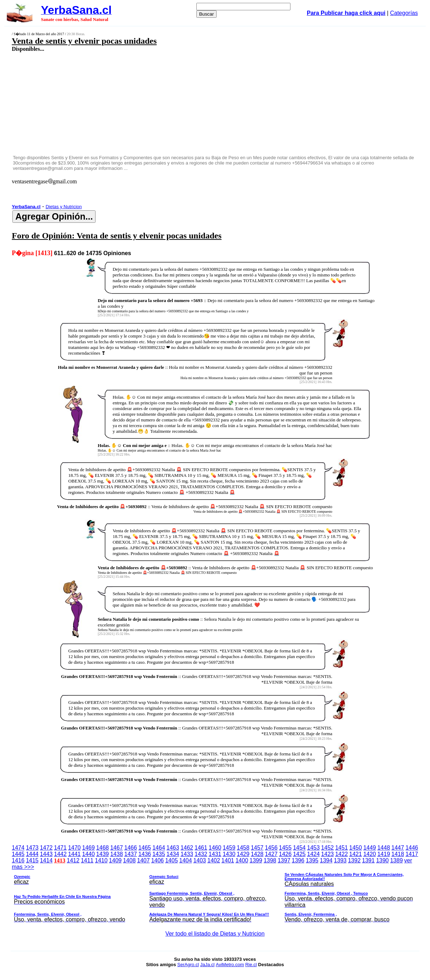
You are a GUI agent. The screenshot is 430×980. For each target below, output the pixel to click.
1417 (412, 854)
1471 (60, 848)
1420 (370, 854)
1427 (271, 854)
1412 (73, 860)
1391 (369, 860)
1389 (397, 860)
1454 (299, 848)
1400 (242, 860)
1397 (284, 860)
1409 (115, 860)
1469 (88, 848)
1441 (75, 854)
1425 (299, 854)
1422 (342, 854)
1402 (214, 860)
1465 (145, 848)
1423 (327, 854)
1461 (201, 848)
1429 (243, 854)
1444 (32, 854)
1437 (131, 854)
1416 (18, 860)
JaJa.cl (207, 965)
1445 (18, 854)
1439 (103, 854)
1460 (215, 848)
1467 (116, 848)
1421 (356, 854)
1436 (145, 854)
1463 (173, 848)
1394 (326, 860)
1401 (228, 860)
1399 (256, 860)
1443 (46, 854)
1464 (159, 848)
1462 (187, 848)
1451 (342, 848)
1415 (32, 860)
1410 (101, 860)
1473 (32, 848)
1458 (243, 848)
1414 (46, 860)
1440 (88, 854)
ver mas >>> (215, 891)
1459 (229, 848)
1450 (356, 848)
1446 (412, 848)
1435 (159, 854)
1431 (215, 854)
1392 (354, 860)
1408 (129, 860)
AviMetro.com (230, 965)
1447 (398, 848)
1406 (158, 860)
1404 (186, 860)
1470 (75, 848)
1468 (103, 848)
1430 (229, 854)
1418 (398, 854)
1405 (172, 860)
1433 (187, 854)
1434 (173, 854)
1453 (314, 848)
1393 (340, 860)
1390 (382, 860)
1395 (312, 860)
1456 (271, 848)
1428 (257, 854)
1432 (201, 854)
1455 (285, 848)
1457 (257, 848)
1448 (384, 848)
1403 (200, 860)
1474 (18, 848)
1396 (298, 860)
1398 (270, 860)
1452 (327, 848)
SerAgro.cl (188, 965)
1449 (370, 848)
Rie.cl (251, 965)
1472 (46, 848)
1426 (285, 854)
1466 (131, 848)
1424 (314, 854)
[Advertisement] (177, 103)
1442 (60, 854)
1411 (87, 860)
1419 (384, 854)
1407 (143, 860)
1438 (116, 854)
